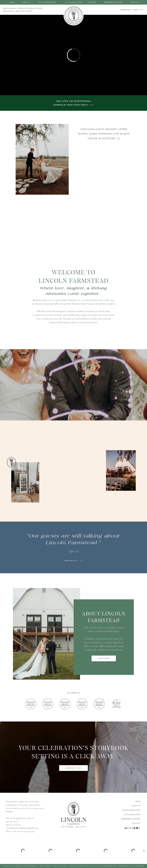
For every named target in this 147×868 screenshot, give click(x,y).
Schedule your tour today (71, 105)
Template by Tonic (110, 866)
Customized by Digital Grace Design (131, 866)
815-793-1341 (30, 831)
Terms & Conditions (60, 866)
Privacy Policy (45, 866)
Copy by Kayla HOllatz (94, 866)
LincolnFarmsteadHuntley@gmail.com (22, 828)
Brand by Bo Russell (77, 866)
